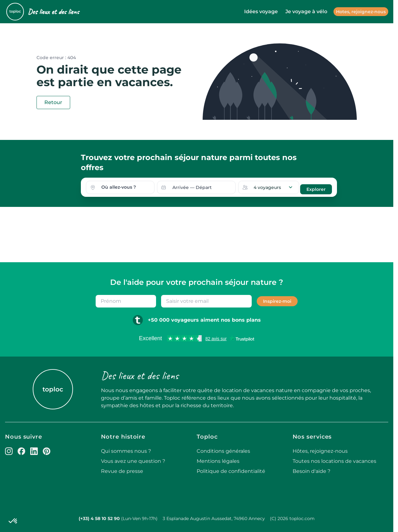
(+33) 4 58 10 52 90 (99, 518)
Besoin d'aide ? (311, 470)
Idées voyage (261, 11)
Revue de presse (122, 470)
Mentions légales (218, 460)
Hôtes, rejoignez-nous (320, 450)
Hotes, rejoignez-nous (361, 12)
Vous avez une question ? (133, 460)
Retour (53, 102)
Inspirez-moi (277, 300)
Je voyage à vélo (306, 11)
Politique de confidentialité (231, 470)
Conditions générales (223, 450)
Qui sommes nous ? (126, 450)
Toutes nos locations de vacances (334, 460)
